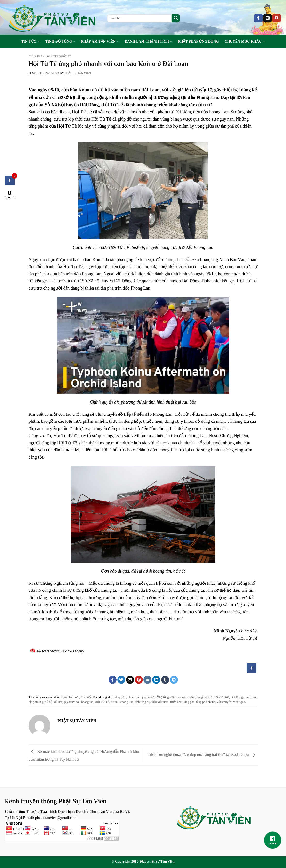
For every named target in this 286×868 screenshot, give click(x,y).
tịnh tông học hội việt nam (152, 702)
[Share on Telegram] (174, 680)
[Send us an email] (268, 18)
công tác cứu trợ (207, 697)
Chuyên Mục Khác (245, 42)
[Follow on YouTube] (277, 18)
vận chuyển (224, 702)
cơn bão (175, 697)
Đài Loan (250, 697)
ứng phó (189, 702)
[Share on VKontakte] (147, 680)
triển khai (176, 702)
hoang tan (87, 702)
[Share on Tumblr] (165, 680)
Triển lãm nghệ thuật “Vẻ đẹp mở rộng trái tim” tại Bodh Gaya (203, 754)
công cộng (189, 697)
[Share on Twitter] (121, 680)
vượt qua (239, 702)
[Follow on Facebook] (258, 18)
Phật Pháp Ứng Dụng (199, 41)
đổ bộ (49, 702)
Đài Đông (237, 697)
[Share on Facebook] (113, 680)
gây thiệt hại (72, 702)
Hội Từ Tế (168, 605)
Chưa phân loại (40, 56)
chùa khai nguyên (139, 697)
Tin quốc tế (62, 56)
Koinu (114, 702)
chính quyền (118, 697)
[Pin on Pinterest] (139, 680)
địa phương (36, 702)
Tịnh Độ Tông (60, 42)
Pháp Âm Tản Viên (100, 42)
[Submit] (176, 18)
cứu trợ (224, 697)
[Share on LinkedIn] (156, 680)
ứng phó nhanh (206, 702)
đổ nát (58, 702)
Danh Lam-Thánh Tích (149, 42)
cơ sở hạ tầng (160, 697)
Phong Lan (174, 260)
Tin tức (30, 42)
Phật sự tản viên (78, 73)
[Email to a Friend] (130, 680)
